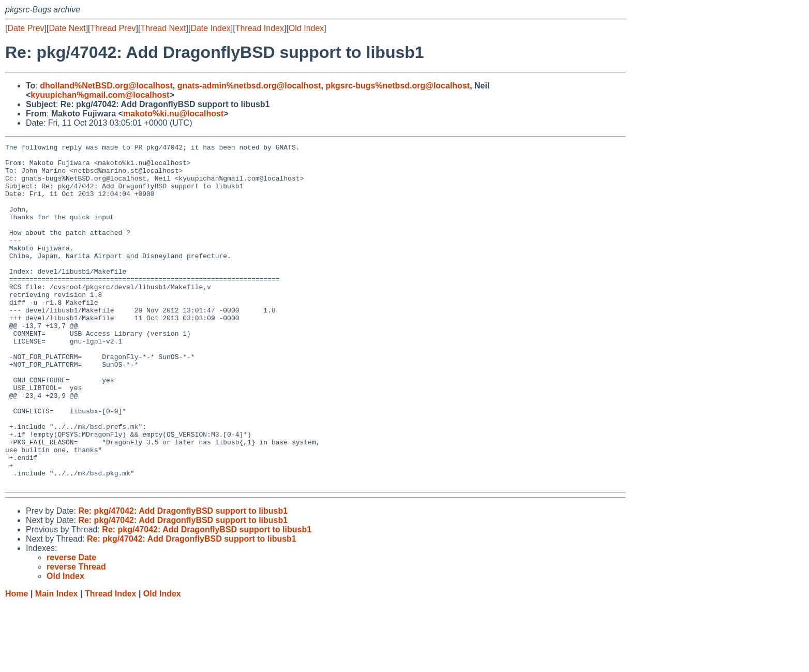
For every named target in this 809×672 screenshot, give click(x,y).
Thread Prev (113, 28)
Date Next (67, 28)
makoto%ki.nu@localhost (173, 114)
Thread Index (260, 28)
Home (17, 662)
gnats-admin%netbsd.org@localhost (249, 86)
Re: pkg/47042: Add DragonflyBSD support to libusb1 (183, 579)
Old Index (306, 28)
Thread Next (163, 28)
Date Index (210, 28)
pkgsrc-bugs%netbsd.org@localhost (398, 86)
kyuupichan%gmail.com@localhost (100, 95)
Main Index (57, 662)
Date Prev (26, 28)
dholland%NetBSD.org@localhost (106, 86)
